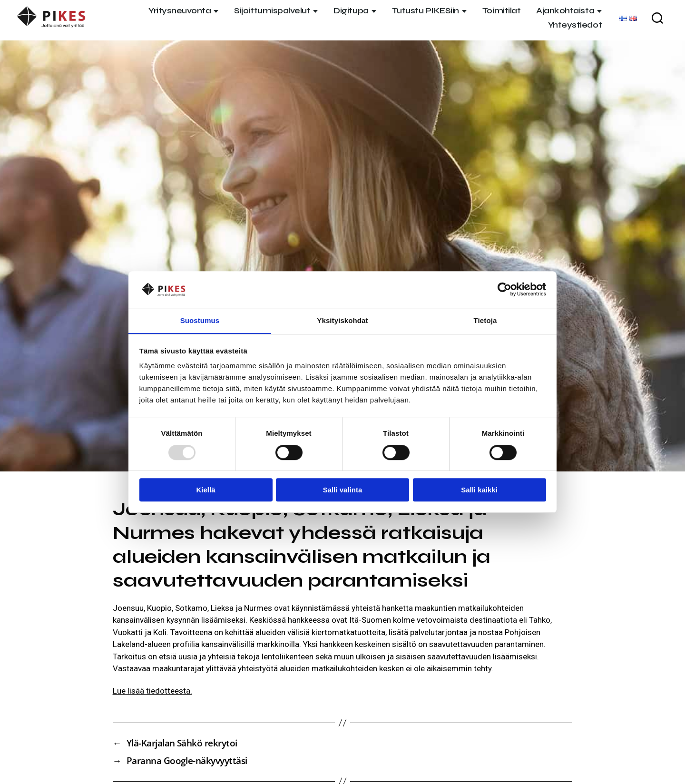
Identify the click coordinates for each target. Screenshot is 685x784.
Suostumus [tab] (200, 320)
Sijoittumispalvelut (272, 11)
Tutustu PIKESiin (426, 11)
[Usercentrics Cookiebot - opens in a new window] (504, 289)
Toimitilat (501, 11)
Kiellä (205, 490)
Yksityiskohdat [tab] (342, 320)
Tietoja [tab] (485, 320)
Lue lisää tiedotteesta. (152, 691)
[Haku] (657, 18)
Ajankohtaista (565, 11)
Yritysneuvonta (180, 11)
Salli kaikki (479, 490)
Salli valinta (343, 490)
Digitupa (351, 11)
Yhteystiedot (575, 25)
